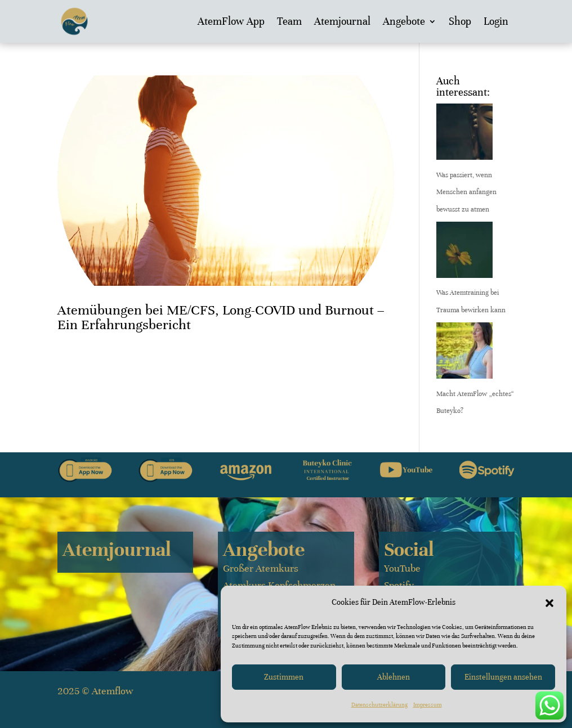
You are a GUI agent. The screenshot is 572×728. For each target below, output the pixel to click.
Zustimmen (284, 677)
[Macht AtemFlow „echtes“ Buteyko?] (464, 354)
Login (496, 21)
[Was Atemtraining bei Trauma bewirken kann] (464, 253)
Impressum (428, 705)
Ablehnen (394, 677)
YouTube (402, 568)
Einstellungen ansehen (503, 677)
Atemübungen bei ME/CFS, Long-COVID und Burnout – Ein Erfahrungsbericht (221, 317)
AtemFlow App (231, 21)
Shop (460, 21)
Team (289, 21)
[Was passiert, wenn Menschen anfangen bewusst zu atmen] (464, 135)
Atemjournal (342, 21)
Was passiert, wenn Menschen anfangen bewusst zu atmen (466, 192)
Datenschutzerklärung (379, 705)
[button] (549, 603)
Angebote (404, 21)
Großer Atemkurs (261, 568)
